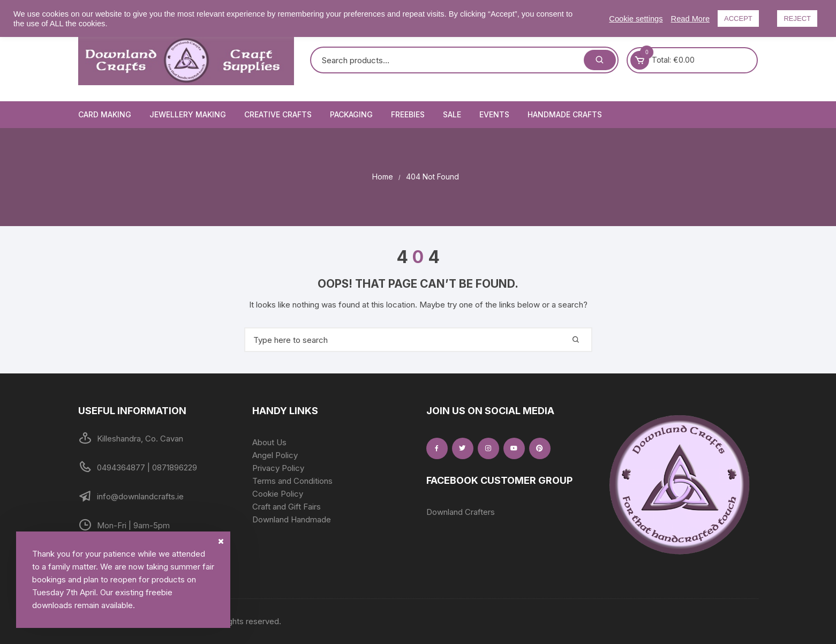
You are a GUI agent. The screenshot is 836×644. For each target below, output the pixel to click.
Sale (452, 114)
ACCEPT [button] (738, 18)
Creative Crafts (278, 114)
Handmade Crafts (565, 114)
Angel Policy (275, 455)
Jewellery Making (188, 114)
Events (494, 114)
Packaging (351, 114)
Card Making (105, 114)
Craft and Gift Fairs (287, 507)
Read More (691, 19)
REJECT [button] (797, 18)
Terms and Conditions (292, 481)
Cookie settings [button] (636, 19)
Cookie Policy (278, 494)
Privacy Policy (278, 468)
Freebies (408, 114)
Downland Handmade (292, 519)
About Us (269, 442)
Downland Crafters (461, 512)
